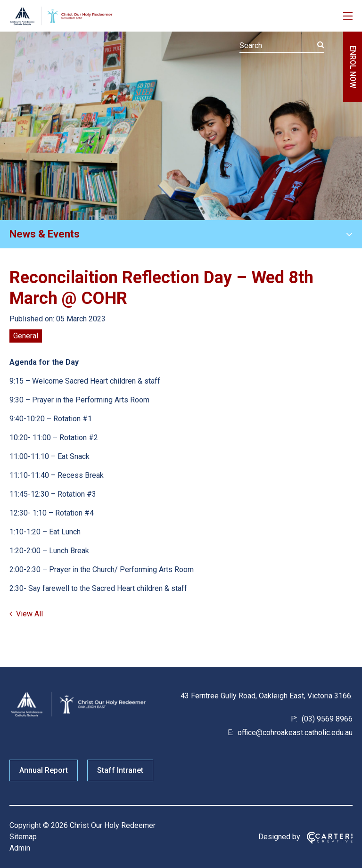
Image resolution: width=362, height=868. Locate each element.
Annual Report (44, 770)
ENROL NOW (353, 67)
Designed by (279, 837)
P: (294, 719)
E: (230, 733)
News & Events (45, 234)
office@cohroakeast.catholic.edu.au (294, 733)
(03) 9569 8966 (326, 719)
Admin (20, 848)
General (26, 336)
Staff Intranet (120, 770)
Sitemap (23, 837)
